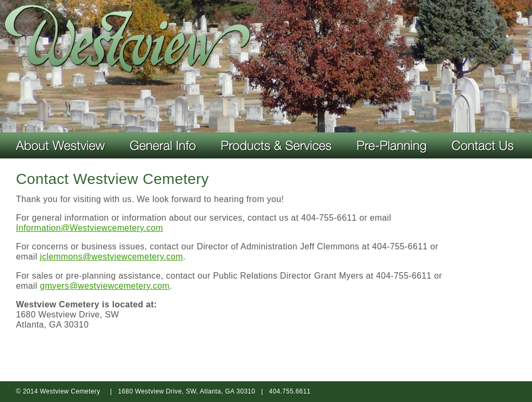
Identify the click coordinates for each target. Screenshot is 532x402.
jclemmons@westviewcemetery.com (111, 257)
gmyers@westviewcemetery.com (105, 286)
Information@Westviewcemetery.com (90, 228)
